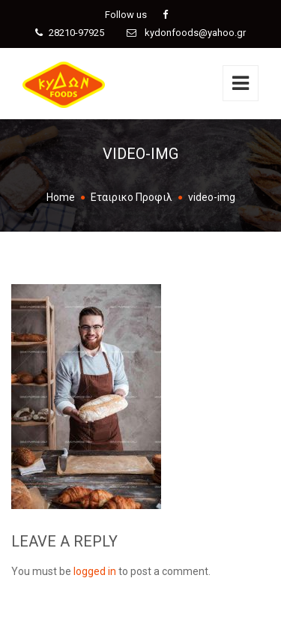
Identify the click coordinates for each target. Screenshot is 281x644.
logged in (95, 571)
